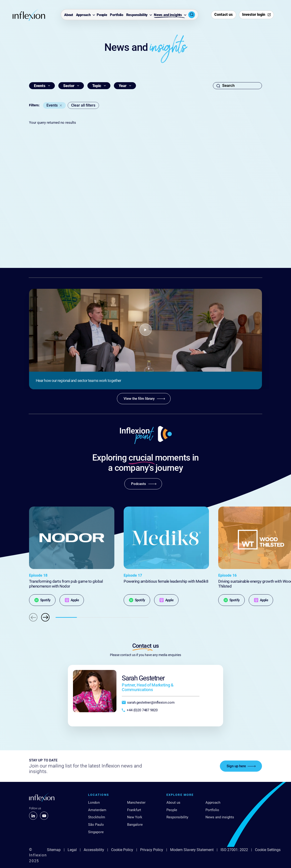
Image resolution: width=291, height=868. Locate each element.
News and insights (168, 15)
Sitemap (54, 850)
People (102, 15)
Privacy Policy (152, 850)
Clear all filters (83, 105)
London (94, 803)
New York (135, 817)
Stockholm (97, 817)
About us (173, 803)
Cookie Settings (268, 850)
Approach (83, 15)
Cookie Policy (122, 850)
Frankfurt (134, 810)
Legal (72, 850)
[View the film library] (144, 399)
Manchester (136, 803)
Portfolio (117, 15)
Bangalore (135, 825)
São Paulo (96, 825)
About (69, 15)
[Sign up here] (241, 766)
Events (52, 105)
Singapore (96, 832)
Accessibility (94, 850)
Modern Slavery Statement (192, 850)
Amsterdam (97, 810)
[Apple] (72, 600)
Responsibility (137, 15)
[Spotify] (42, 600)
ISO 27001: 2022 (234, 850)
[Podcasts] (143, 484)
